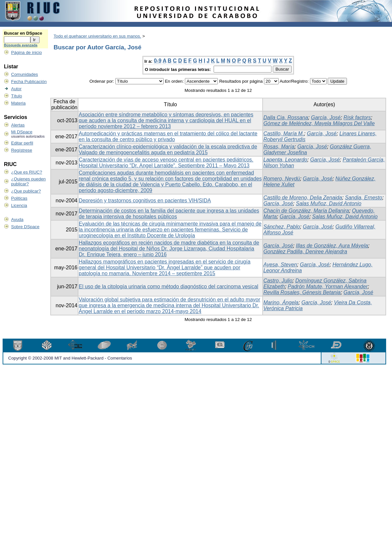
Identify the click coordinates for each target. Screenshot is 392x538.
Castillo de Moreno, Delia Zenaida (303, 198)
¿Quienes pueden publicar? (28, 181)
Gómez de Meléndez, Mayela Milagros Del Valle (319, 123)
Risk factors (357, 118)
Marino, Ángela (281, 303)
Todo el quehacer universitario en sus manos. (97, 36)
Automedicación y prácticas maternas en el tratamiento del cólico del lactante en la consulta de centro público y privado (168, 136)
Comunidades (24, 74)
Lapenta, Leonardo (285, 160)
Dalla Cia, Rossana (286, 118)
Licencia (19, 205)
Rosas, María (279, 147)
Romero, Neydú (282, 179)
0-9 (158, 61)
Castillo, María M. (284, 134)
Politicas (19, 198)
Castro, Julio (278, 281)
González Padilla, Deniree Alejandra (305, 252)
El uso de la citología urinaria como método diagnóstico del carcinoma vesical (169, 286)
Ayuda (17, 219)
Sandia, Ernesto (364, 198)
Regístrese (22, 150)
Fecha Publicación (29, 82)
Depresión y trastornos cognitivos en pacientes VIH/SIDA (145, 201)
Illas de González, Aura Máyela (332, 246)
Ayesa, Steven (280, 265)
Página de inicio (26, 52)
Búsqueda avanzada (21, 45)
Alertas (18, 125)
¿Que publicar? (26, 191)
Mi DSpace (22, 132)
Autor (16, 89)
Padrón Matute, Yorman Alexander (328, 286)
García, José (326, 118)
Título (16, 96)
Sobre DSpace (25, 227)
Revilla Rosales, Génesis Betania (302, 292)
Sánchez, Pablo (282, 227)
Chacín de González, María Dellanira (306, 211)
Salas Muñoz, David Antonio (329, 203)
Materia (18, 103)
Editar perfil (22, 143)
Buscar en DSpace (23, 33)
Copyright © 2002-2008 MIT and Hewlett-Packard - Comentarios (70, 358)
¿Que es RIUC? (27, 172)
